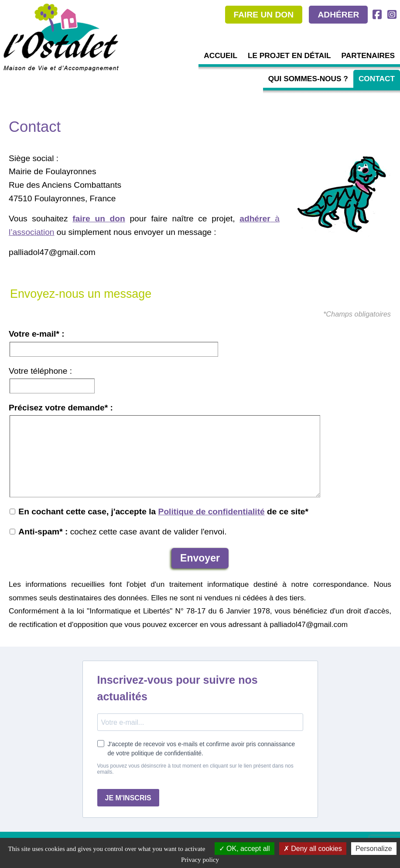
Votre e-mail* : (37, 334)
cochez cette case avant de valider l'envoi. (118, 532)
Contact (377, 79)
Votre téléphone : (40, 371)
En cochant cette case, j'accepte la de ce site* (159, 511)
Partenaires (368, 55)
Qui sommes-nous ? (308, 79)
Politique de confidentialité (212, 511)
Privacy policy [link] (200, 860)
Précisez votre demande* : (61, 408)
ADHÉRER (338, 15)
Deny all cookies (313, 849)
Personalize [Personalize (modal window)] (374, 849)
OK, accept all (244, 849)
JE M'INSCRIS (128, 798)
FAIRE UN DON (264, 15)
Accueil (221, 55)
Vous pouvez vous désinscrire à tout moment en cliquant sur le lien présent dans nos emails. (195, 769)
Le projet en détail (289, 55)
